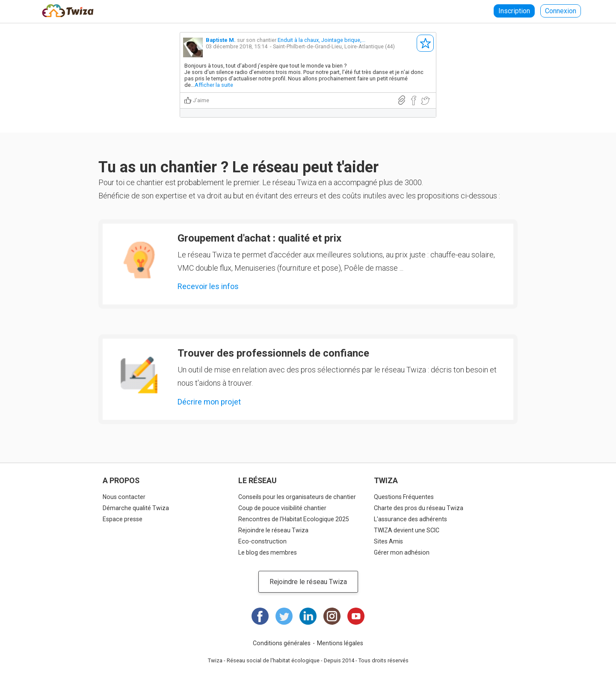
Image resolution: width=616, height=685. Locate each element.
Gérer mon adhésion (402, 552)
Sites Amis (388, 541)
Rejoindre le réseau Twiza (273, 530)
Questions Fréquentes (404, 497)
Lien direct (402, 100)
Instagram (332, 616)
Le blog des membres (268, 552)
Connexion (561, 11)
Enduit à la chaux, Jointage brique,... (321, 40)
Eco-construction (262, 541)
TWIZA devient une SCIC (407, 530)
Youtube (356, 616)
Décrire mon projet (209, 402)
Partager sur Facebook (413, 101)
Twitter (284, 616)
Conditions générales (282, 643)
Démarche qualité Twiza (136, 508)
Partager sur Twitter (425, 101)
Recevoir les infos (208, 286)
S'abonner (425, 43)
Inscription (514, 11)
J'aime (201, 100)
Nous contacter (124, 497)
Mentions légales (340, 643)
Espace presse (123, 519)
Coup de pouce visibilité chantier (282, 508)
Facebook (260, 616)
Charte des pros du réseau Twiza (419, 508)
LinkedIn (308, 616)
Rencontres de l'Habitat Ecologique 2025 (294, 519)
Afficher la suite (214, 85)
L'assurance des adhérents (410, 519)
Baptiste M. (221, 40)
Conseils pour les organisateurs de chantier (297, 497)
